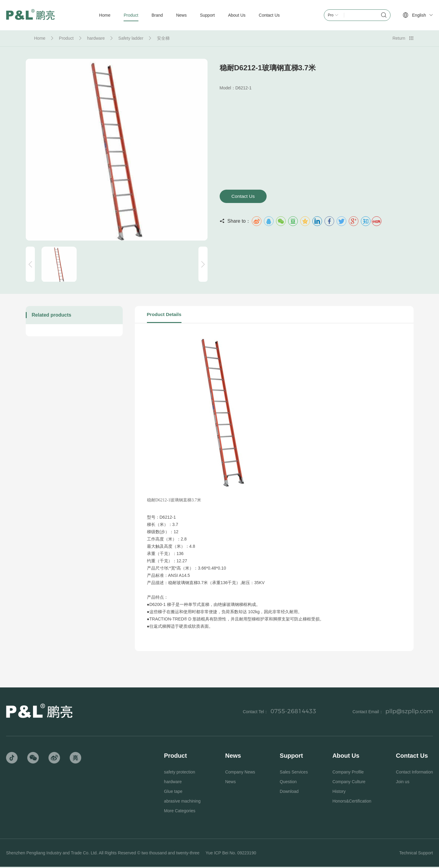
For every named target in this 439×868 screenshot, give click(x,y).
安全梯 (163, 38)
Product (66, 38)
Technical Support (416, 854)
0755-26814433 (290, 713)
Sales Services (294, 773)
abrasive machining (182, 802)
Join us (403, 783)
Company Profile (348, 773)
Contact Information (414, 773)
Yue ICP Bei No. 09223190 (231, 854)
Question (288, 783)
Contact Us (245, 196)
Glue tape (173, 793)
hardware (96, 38)
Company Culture (349, 783)
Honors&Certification (352, 802)
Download (289, 793)
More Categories (180, 812)
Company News (240, 773)
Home (40, 38)
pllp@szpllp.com (407, 713)
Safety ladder (131, 38)
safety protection (180, 773)
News (230, 783)
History (339, 793)
